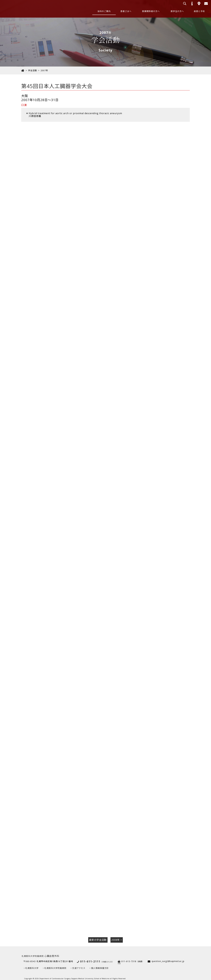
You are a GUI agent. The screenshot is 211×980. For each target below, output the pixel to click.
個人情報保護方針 (100, 965)
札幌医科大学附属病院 (55, 965)
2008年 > (117, 936)
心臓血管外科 (41, 953)
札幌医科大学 (32, 965)
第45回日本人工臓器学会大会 (57, 86)
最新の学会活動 (98, 936)
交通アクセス (79, 965)
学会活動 (32, 70)
